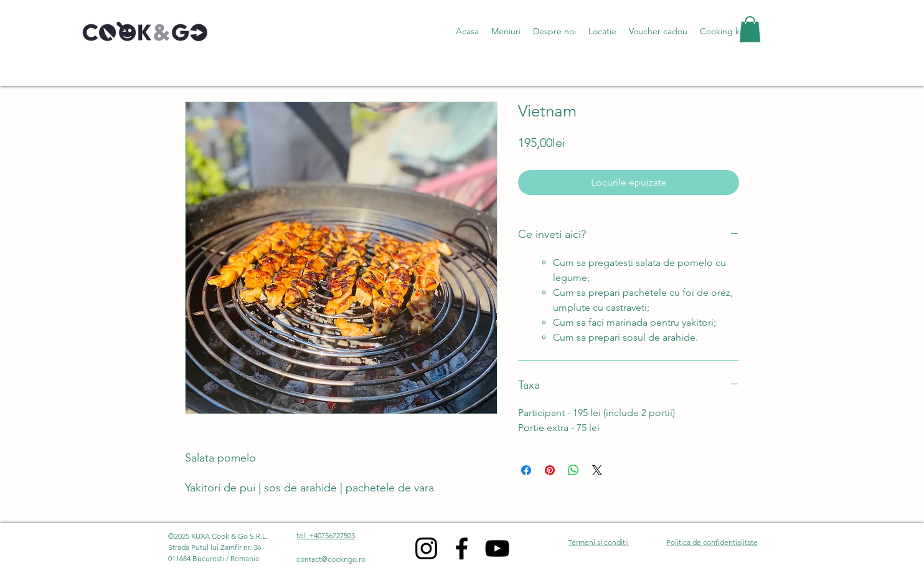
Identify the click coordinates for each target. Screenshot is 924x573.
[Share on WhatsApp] (573, 470)
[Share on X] (597, 470)
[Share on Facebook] (526, 470)
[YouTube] (497, 548)
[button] (506, 31)
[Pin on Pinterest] (550, 470)
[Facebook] (462, 548)
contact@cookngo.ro (331, 559)
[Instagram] (426, 548)
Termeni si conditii (598, 542)
